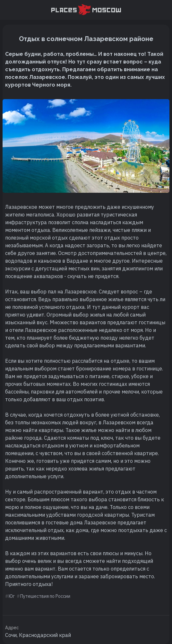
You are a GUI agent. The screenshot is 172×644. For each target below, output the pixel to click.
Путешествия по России (45, 596)
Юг (12, 596)
